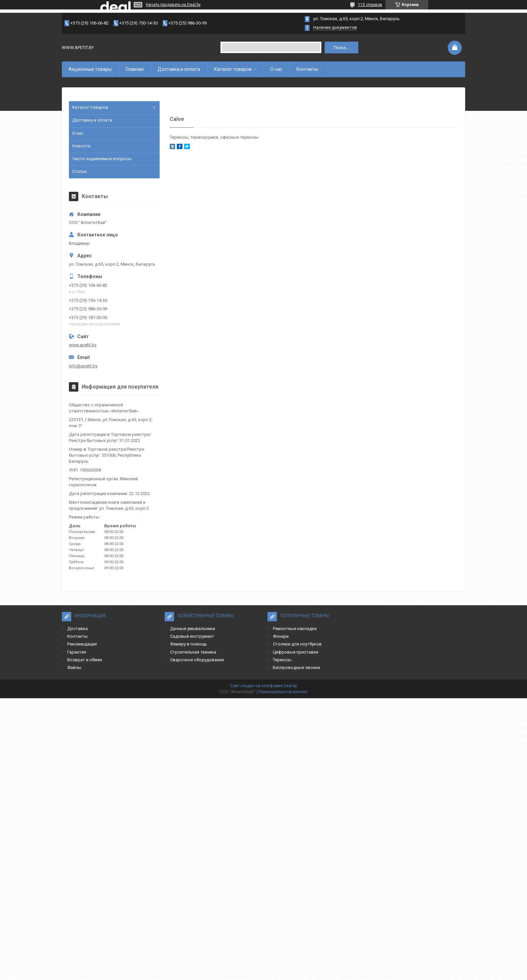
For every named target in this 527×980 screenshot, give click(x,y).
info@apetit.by (83, 366)
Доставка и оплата (179, 69)
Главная (135, 69)
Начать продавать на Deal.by (173, 5)
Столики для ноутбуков (297, 644)
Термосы (282, 660)
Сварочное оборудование (197, 660)
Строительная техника (193, 652)
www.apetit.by (83, 345)
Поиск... (341, 48)
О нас (276, 69)
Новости (81, 146)
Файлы (74, 667)
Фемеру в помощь (189, 644)
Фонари (281, 636)
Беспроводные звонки (296, 667)
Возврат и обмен (85, 660)
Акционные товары (90, 69)
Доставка (77, 629)
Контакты (307, 69)
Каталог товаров (233, 69)
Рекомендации (82, 644)
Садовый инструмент (192, 636)
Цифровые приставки (296, 652)
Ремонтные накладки (295, 629)
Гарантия (77, 652)
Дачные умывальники (193, 629)
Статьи (79, 171)
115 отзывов (370, 5)
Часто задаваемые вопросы (102, 159)
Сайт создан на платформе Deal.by (264, 686)
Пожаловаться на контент (283, 692)
